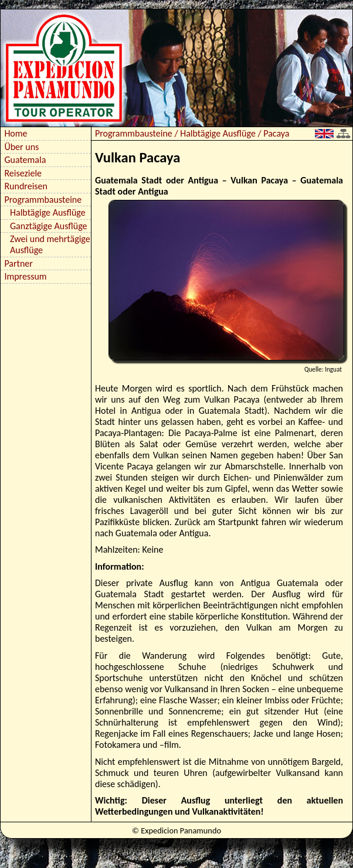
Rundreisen (26, 186)
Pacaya (276, 133)
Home (16, 133)
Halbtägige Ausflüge (48, 212)
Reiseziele (23, 173)
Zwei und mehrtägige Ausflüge (50, 244)
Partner (18, 263)
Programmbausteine (43, 200)
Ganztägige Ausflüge (49, 226)
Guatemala (25, 160)
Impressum (25, 276)
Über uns (21, 147)
